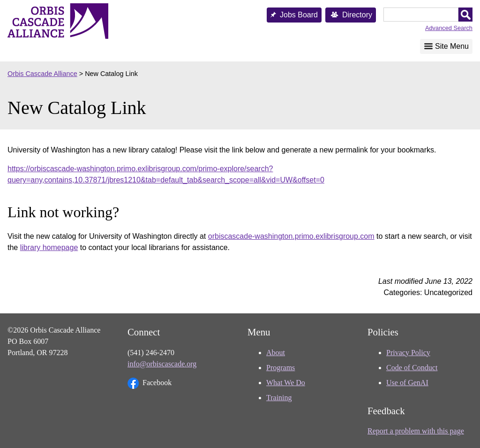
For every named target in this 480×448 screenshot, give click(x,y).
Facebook (150, 383)
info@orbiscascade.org (162, 364)
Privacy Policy (408, 353)
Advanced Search (449, 28)
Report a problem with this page (416, 431)
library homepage (49, 247)
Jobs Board (299, 15)
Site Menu (452, 46)
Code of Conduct (412, 368)
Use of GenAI (407, 383)
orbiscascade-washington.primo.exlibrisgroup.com (291, 236)
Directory (357, 15)
